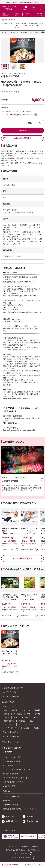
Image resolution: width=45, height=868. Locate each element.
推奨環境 (25, 847)
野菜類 (7, 714)
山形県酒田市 (26, 615)
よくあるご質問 (9, 786)
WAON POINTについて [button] (36, 115)
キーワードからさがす (11, 696)
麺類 (15, 717)
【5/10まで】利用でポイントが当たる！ (23, 2)
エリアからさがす (10, 692)
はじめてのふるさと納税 (12, 757)
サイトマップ (13, 847)
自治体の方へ (30, 821)
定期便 (26, 728)
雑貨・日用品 (9, 721)
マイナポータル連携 (11, 805)
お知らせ (28, 816)
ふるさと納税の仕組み (11, 761)
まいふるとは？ (9, 765)
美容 (32, 721)
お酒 (28, 714)
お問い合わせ (10, 821)
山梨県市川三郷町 (8, 549)
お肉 (6, 710)
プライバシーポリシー (22, 853)
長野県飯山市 (6, 615)
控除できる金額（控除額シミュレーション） (20, 809)
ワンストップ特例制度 (11, 796)
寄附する (23, 130)
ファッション (9, 724)
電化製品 (22, 721)
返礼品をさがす (17, 14)
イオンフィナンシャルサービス (22, 857)
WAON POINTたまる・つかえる (15, 778)
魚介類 (15, 710)
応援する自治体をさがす (6, 14)
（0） (18, 92)
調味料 (36, 717)
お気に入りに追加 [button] (17, 549)
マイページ (9, 816)
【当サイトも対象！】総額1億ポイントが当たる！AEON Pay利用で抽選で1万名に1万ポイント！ (29, 25)
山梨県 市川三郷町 (10, 76)
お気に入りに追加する (17, 138)
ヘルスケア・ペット (12, 728)
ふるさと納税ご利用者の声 (13, 782)
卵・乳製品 (18, 714)
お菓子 (7, 717)
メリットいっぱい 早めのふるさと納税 (18, 770)
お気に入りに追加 (42, 479)
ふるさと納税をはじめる (39, 14)
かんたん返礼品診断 (11, 774)
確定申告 (6, 801)
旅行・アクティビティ (27, 724)
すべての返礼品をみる (23, 558)
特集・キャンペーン (28, 14)
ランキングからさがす (11, 732)
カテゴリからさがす (11, 706)
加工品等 (25, 717)
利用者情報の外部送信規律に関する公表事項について (23, 850)
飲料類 (37, 714)
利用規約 (35, 847)
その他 (36, 728)
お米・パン (26, 710)
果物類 (37, 710)
